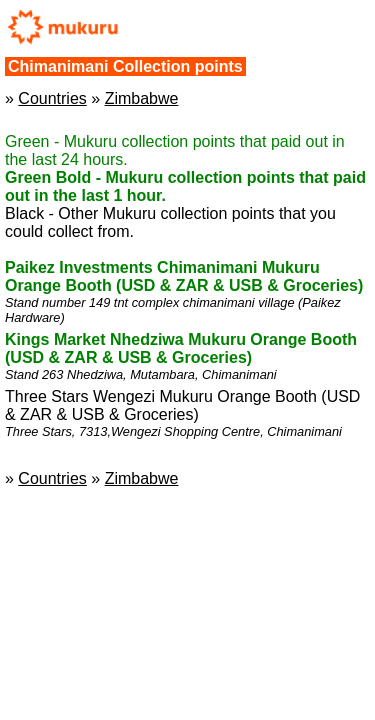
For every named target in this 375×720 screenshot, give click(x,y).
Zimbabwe (142, 98)
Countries (52, 98)
